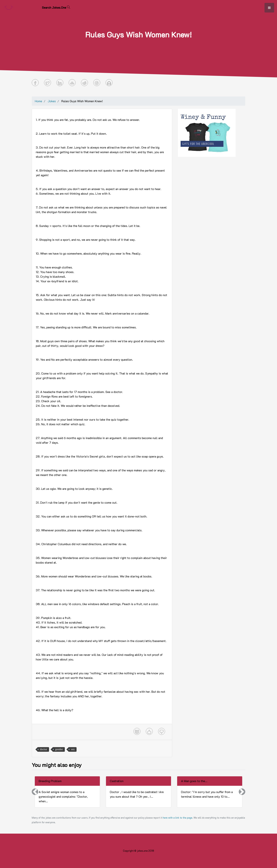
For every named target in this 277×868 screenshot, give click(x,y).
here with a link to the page (178, 818)
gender (59, 749)
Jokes (52, 101)
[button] (35, 792)
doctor (44, 749)
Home (38, 101)
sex (73, 749)
